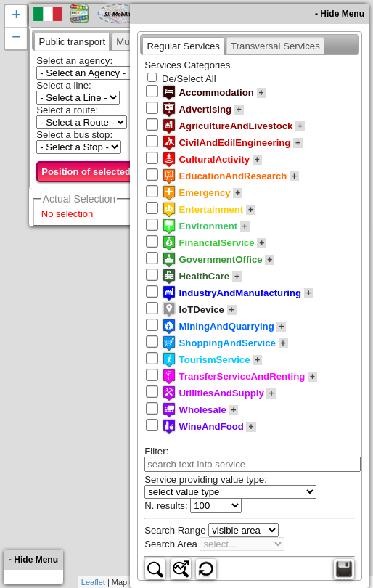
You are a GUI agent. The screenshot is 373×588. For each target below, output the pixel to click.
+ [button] (16, 16)
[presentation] (72, 41)
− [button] (16, 38)
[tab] (72, 41)
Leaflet (93, 582)
